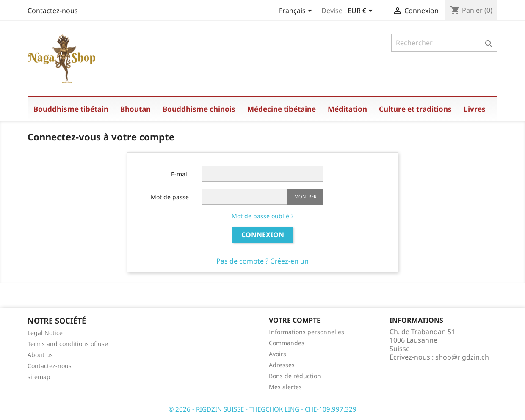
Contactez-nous (53, 11)
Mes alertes (285, 387)
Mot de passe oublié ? (262, 216)
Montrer (305, 196)
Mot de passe (170, 197)
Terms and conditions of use (68, 344)
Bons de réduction (295, 376)
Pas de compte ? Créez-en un (262, 261)
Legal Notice (45, 333)
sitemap (39, 377)
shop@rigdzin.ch (462, 357)
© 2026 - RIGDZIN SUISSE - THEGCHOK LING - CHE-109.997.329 (262, 409)
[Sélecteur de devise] (362, 11)
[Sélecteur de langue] (297, 11)
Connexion (263, 235)
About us (40, 355)
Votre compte (295, 320)
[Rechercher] (444, 43)
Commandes (287, 343)
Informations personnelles (307, 332)
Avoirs (278, 354)
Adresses (282, 365)
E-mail (180, 174)
